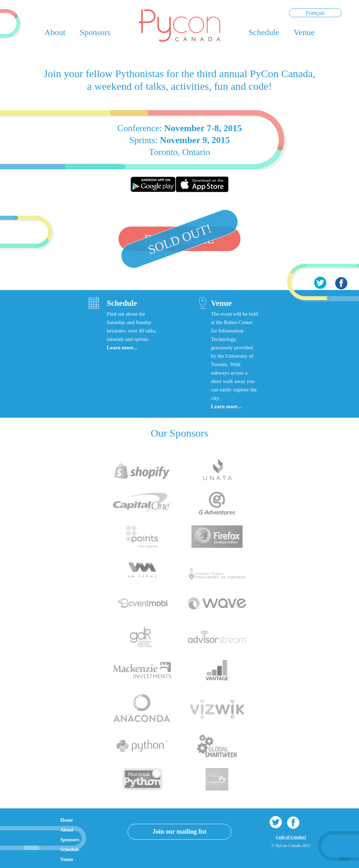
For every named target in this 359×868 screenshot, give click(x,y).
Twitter (320, 283)
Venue (304, 32)
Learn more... (122, 348)
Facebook (341, 283)
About (55, 32)
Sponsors (95, 32)
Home (67, 820)
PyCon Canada (179, 26)
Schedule (264, 32)
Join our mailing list (179, 832)
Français (315, 13)
